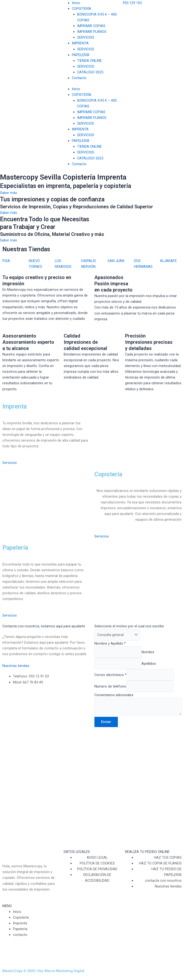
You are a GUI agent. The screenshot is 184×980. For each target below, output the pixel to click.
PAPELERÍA (81, 55)
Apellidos (149, 663)
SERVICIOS (86, 37)
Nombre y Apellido (110, 643)
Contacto (79, 78)
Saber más (9, 193)
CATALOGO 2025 (90, 72)
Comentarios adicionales (114, 695)
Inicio (76, 3)
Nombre (148, 652)
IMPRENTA (80, 43)
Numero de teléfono (110, 686)
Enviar (106, 722)
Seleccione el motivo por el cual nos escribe (129, 626)
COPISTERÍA (82, 9)
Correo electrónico (110, 675)
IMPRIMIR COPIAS (91, 26)
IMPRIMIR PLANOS (92, 32)
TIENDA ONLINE (89, 61)
